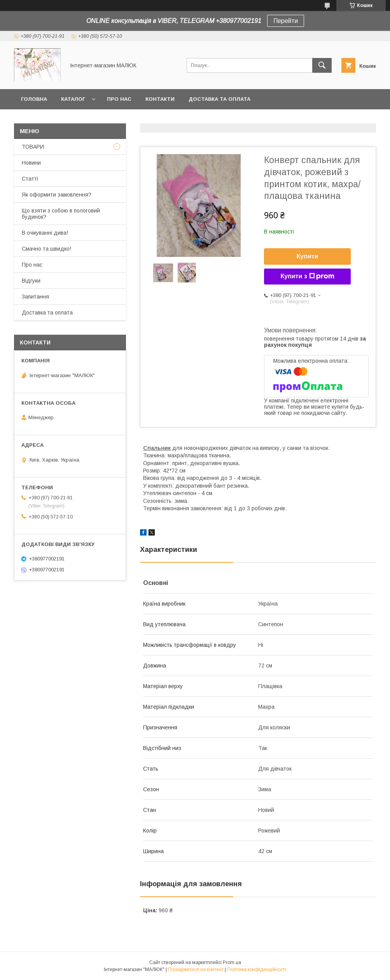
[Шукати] (322, 65)
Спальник (157, 448)
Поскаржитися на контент (196, 969)
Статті (30, 179)
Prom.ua (232, 962)
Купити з (307, 276)
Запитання (35, 297)
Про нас (119, 99)
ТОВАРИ (33, 147)
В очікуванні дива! (45, 233)
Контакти (160, 99)
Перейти (286, 21)
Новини (31, 163)
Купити (308, 256)
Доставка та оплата (219, 99)
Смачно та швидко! (46, 249)
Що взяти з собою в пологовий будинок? (61, 214)
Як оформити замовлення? (57, 195)
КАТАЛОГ (73, 99)
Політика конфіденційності (257, 969)
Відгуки (31, 281)
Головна (34, 99)
